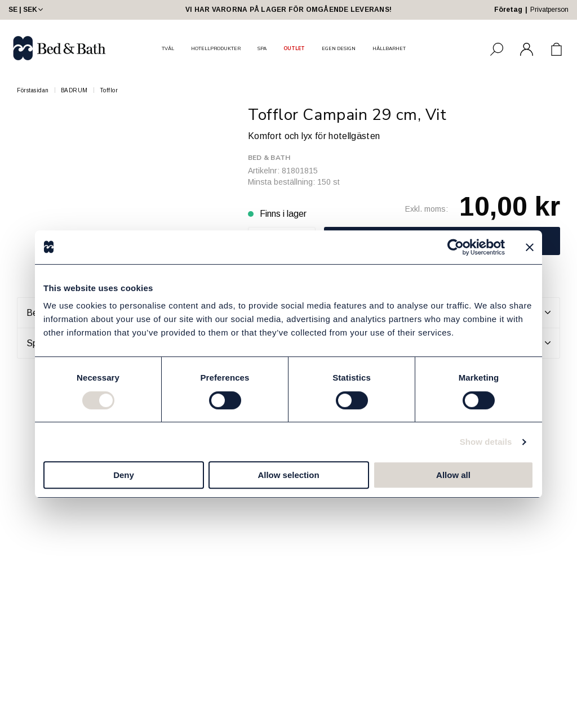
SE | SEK (27, 10)
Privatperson (549, 10)
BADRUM (74, 90)
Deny (124, 475)
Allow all (453, 475)
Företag (508, 10)
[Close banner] (530, 247)
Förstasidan (33, 90)
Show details (486, 442)
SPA (262, 48)
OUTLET (294, 48)
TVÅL (168, 48)
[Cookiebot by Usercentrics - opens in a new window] (456, 247)
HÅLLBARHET (389, 48)
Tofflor (109, 90)
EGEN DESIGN (339, 48)
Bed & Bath (269, 158)
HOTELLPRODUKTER (216, 48)
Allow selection (288, 475)
